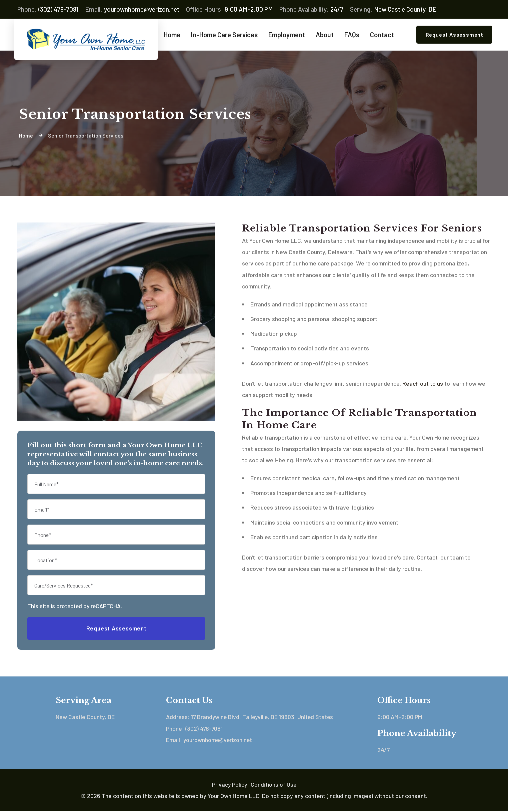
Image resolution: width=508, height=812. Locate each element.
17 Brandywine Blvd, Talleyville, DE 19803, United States (263, 717)
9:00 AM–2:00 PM (229, 9)
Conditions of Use (274, 785)
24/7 (311, 9)
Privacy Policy (229, 785)
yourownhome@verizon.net (132, 9)
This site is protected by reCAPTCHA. (75, 606)
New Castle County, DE (393, 9)
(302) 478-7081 (48, 9)
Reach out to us (423, 384)
